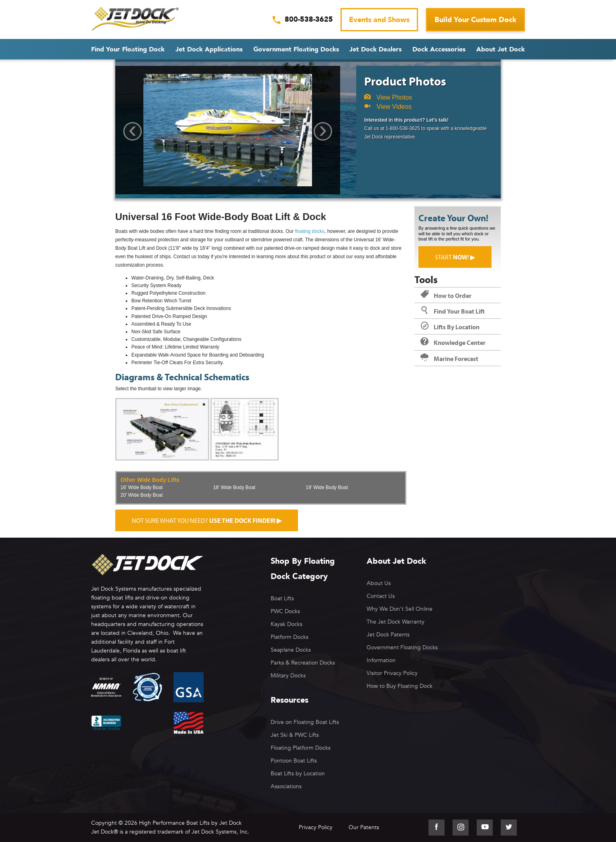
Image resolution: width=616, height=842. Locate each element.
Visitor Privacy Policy (392, 673)
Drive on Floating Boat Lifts (305, 722)
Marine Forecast (449, 359)
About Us (379, 583)
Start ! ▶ (455, 257)
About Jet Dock (501, 49)
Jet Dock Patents (388, 635)
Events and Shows (379, 20)
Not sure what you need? (207, 520)
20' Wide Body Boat (142, 495)
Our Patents (364, 827)
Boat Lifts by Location (298, 774)
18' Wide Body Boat (234, 487)
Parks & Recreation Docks (303, 663)
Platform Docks (290, 637)
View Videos (388, 107)
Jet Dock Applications (209, 49)
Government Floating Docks (296, 49)
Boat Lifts (282, 598)
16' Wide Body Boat (142, 487)
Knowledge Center (453, 343)
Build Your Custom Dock (475, 20)
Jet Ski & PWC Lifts (295, 735)
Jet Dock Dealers (375, 49)
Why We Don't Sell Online (400, 609)
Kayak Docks (287, 624)
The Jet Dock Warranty (396, 622)
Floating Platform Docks (301, 748)
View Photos (388, 97)
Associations (286, 786)
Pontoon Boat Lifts (294, 761)
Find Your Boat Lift (453, 311)
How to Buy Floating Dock (400, 686)
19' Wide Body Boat (327, 487)
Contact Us (381, 596)
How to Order (446, 296)
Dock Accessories (439, 49)
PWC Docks (285, 611)
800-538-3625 (309, 20)
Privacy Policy (316, 827)
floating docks (310, 231)
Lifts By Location (450, 327)
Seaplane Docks (291, 650)
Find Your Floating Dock (128, 49)
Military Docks (288, 676)
